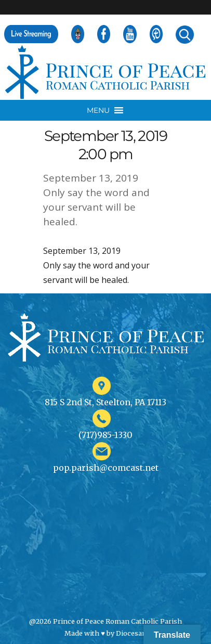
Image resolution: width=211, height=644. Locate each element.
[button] (98, 110)
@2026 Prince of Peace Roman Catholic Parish (105, 621)
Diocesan (131, 633)
